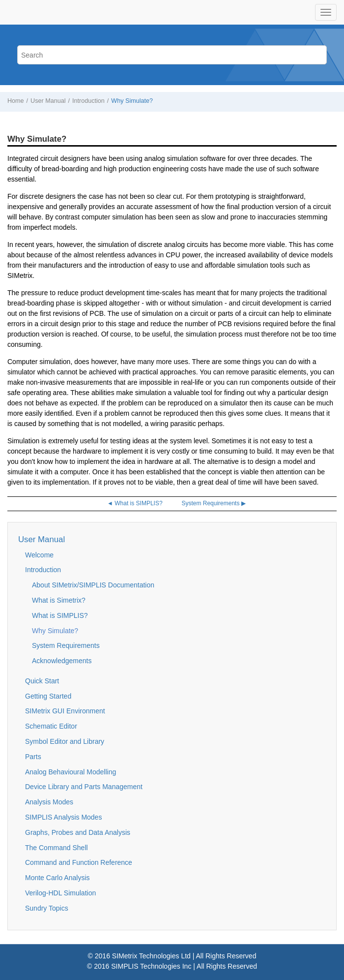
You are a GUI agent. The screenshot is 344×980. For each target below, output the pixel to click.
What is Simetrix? (59, 600)
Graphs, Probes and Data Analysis (78, 832)
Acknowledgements (62, 661)
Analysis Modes (49, 802)
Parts (33, 757)
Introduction (88, 101)
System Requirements (66, 645)
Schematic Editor (51, 726)
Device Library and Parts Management (84, 787)
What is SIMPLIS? (60, 615)
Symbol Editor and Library (65, 741)
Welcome (39, 555)
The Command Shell (57, 848)
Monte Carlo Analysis (57, 878)
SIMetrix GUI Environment (65, 711)
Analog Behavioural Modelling (71, 772)
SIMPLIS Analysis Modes (63, 817)
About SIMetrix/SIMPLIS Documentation (93, 585)
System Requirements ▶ (213, 503)
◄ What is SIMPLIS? (135, 503)
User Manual (48, 101)
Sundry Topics (47, 908)
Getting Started (48, 696)
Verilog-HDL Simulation (60, 893)
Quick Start (42, 681)
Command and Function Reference (79, 862)
